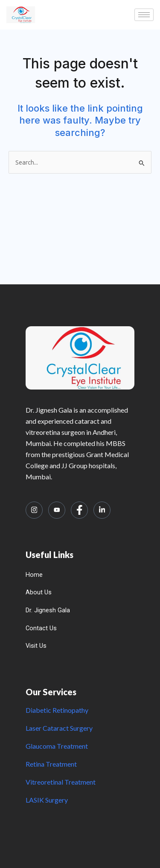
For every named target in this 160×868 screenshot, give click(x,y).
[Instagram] (34, 510)
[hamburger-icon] (144, 15)
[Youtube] (57, 510)
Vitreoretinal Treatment (61, 782)
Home (34, 575)
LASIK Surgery (47, 800)
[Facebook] (79, 510)
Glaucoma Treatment (57, 746)
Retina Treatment (51, 764)
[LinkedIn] (102, 510)
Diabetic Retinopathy (57, 710)
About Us (39, 592)
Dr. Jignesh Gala (48, 610)
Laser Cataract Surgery (59, 728)
